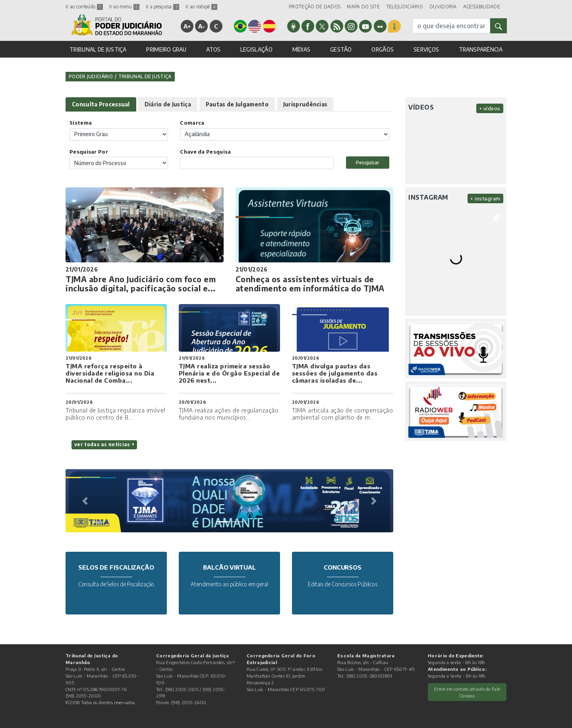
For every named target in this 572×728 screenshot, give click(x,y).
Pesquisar (368, 162)
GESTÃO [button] (341, 49)
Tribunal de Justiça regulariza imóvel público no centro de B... (115, 414)
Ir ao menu (124, 7)
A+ (187, 26)
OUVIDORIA (443, 7)
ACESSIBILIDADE (482, 7)
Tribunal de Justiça (145, 76)
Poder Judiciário (91, 76)
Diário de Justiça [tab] (168, 104)
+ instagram (485, 198)
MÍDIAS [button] (301, 49)
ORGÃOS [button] (383, 49)
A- (202, 26)
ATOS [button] (213, 49)
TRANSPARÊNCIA (481, 49)
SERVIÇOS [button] (426, 49)
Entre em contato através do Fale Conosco (467, 692)
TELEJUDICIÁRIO (405, 7)
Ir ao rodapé (201, 7)
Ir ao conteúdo (84, 7)
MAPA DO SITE (363, 7)
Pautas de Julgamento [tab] (237, 104)
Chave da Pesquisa (205, 152)
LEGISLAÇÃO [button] (256, 49)
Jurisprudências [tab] (305, 104)
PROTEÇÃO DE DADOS (315, 7)
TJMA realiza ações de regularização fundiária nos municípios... (229, 414)
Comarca (192, 123)
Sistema (81, 123)
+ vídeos (490, 108)
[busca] (451, 26)
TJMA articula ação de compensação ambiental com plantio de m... (343, 414)
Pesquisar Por (89, 152)
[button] (85, 501)
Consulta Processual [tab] (101, 104)
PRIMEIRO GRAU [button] (166, 49)
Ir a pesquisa (162, 7)
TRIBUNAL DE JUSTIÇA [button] (98, 49)
